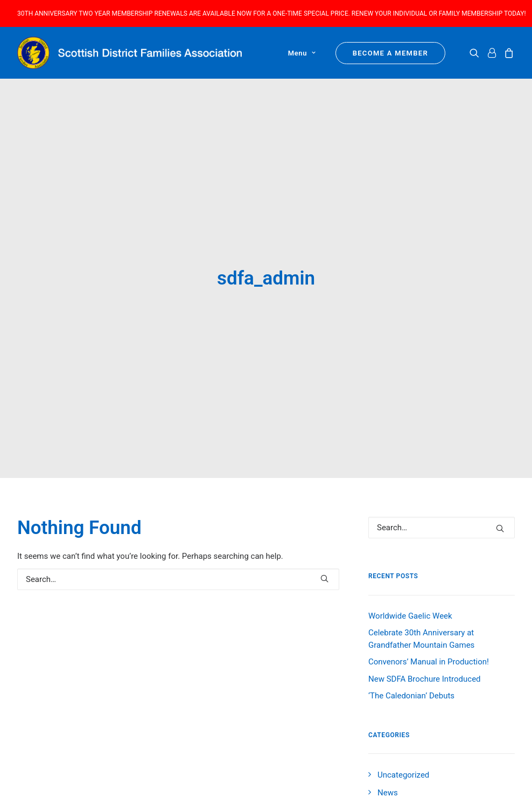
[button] (476, 53)
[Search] (178, 527)
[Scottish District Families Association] (129, 53)
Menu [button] (302, 53)
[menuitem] (298, 53)
